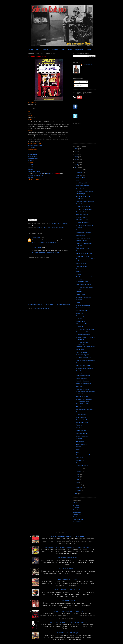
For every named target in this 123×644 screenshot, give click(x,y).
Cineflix (75, 503)
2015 (77, 154)
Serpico (78, 274)
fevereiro (79, 488)
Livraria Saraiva (32, 156)
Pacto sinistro (80, 441)
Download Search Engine (35, 176)
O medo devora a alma (83, 308)
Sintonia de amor (81, 230)
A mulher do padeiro (82, 396)
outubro (79, 175)
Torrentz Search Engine (35, 171)
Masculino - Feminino (83, 381)
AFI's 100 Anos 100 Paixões (85, 404)
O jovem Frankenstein (83, 223)
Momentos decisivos (82, 215)
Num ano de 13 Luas (82, 256)
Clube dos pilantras (82, 212)
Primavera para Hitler (37, 56)
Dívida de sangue (81, 217)
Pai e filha (79, 386)
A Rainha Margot (68, 601)
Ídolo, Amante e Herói (83, 248)
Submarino (31, 160)
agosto (79, 472)
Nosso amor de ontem (83, 363)
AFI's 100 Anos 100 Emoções (85, 329)
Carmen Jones (81, 294)
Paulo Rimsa (36, 237)
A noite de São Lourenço (83, 384)
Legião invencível (81, 444)
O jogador (79, 463)
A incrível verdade (81, 352)
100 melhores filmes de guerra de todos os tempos (68, 547)
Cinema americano (49, 227)
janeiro (79, 490)
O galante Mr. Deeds (82, 282)
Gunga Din (79, 313)
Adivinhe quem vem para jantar (85, 360)
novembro (80, 173)
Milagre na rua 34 (81, 324)
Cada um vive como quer (84, 284)
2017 (77, 149)
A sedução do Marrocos (83, 389)
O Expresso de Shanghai (84, 297)
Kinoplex (75, 517)
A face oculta (80, 458)
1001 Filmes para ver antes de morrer (68, 536)
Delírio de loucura (81, 310)
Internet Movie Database (35, 146)
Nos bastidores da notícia (84, 357)
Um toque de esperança (68, 633)
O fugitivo (79, 300)
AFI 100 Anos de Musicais (84, 220)
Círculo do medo (81, 428)
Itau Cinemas (77, 514)
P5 (47, 173)
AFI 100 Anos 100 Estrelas (84, 254)
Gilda (78, 180)
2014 (77, 157)
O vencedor (80, 327)
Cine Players (31, 148)
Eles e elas (79, 407)
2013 (77, 160)
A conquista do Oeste (83, 186)
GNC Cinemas (77, 512)
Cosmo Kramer (37, 247)
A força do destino (82, 264)
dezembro (80, 170)
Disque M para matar (82, 436)
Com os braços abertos (83, 207)
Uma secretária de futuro (84, 233)
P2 (38, 173)
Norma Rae (80, 251)
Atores (63, 50)
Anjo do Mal (80, 269)
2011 (77, 165)
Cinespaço (76, 507)
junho (78, 477)
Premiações (46, 50)
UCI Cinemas (77, 522)
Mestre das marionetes (83, 238)
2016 (77, 152)
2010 (77, 168)
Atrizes (70, 50)
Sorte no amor (80, 178)
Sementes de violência (68, 558)
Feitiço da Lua (80, 321)
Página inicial (49, 305)
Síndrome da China (82, 423)
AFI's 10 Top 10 (81, 188)
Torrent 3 (30, 169)
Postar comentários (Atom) (41, 308)
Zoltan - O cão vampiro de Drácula (68, 611)
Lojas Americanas (33, 158)
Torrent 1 (30, 165)
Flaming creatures (82, 378)
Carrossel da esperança (83, 376)
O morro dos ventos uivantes (85, 368)
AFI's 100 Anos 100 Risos (84, 366)
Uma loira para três (82, 183)
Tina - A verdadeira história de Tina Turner (68, 622)
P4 (44, 173)
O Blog (31, 50)
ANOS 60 (39, 227)
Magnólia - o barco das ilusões (85, 201)
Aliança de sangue (82, 266)
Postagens (78, 82)
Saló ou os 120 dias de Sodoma (86, 347)
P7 (52, 173)
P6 (50, 173)
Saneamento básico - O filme (68, 590)
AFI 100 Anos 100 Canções (84, 209)
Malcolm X (79, 447)
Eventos (88, 50)
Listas (37, 50)
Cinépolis (76, 510)
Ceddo (78, 302)
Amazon (30, 152)
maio (78, 480)
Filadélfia (79, 272)
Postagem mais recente (35, 305)
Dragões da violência (68, 579)
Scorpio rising (80, 460)
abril (78, 482)
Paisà (78, 449)
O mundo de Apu (81, 415)
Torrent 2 (30, 167)
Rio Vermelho (80, 349)
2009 (77, 494)
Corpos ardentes (81, 431)
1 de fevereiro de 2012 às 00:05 (46, 243)
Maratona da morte (82, 433)
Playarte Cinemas (78, 519)
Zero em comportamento (83, 412)
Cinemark (76, 505)
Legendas (31, 178)
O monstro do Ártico (82, 420)
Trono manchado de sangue (85, 409)
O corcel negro (81, 316)
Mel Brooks (60, 227)
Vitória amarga (80, 194)
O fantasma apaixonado (83, 305)
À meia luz (79, 425)
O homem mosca (81, 417)
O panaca (79, 319)
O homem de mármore (83, 335)
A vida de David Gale (68, 569)
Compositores (79, 50)
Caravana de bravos (82, 466)
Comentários (79, 85)
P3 (41, 173)
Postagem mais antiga (63, 305)
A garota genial (81, 235)
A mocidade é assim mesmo (85, 191)
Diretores (55, 50)
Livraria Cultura (32, 154)
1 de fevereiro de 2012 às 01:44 (46, 253)
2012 (77, 162)
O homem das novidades (84, 455)
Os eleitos (79, 292)
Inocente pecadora (82, 241)
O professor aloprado (82, 355)
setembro (79, 469)
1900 (78, 452)
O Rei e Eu (79, 204)
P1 (36, 173)
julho (78, 474)
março (79, 485)
